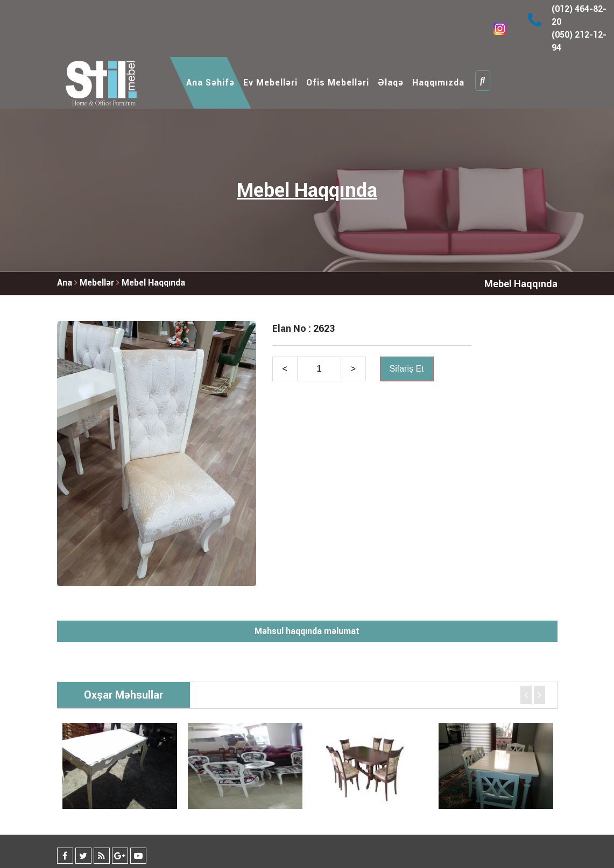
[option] (120, 766)
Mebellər (98, 283)
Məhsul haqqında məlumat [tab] (307, 631)
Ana (65, 283)
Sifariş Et (407, 369)
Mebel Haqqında (153, 283)
